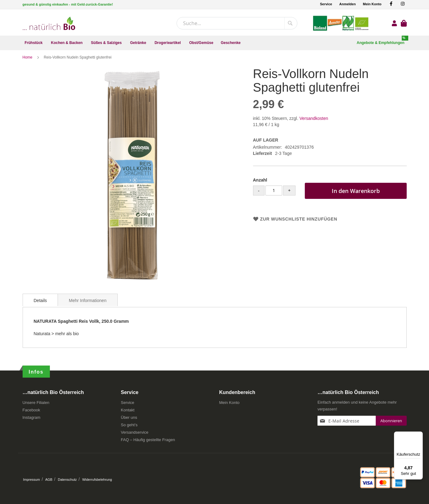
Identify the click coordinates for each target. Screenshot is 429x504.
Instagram (32, 420)
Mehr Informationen (88, 304)
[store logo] (49, 23)
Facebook (31, 412)
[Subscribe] (391, 423)
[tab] (40, 303)
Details (40, 304)
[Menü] (419, 435)
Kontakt (128, 412)
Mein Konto (372, 4)
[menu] (215, 43)
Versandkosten (314, 121)
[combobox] (237, 23)
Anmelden (347, 4)
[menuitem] (34, 43)
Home (28, 60)
